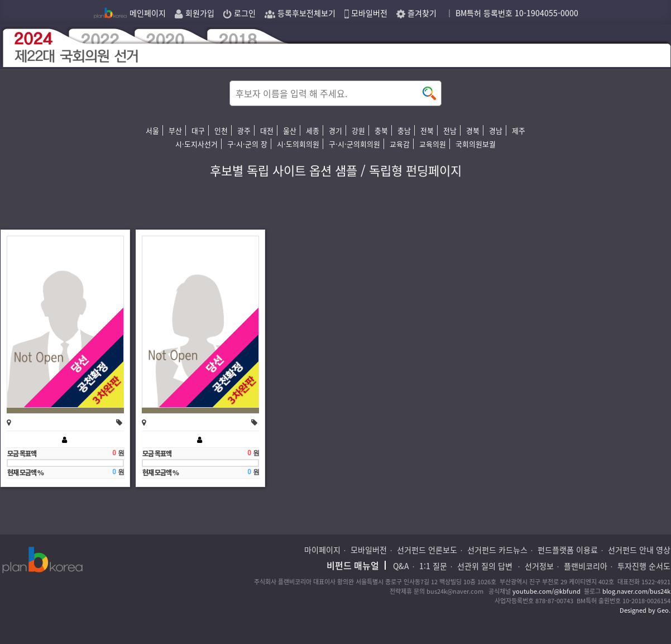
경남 (496, 130)
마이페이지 (322, 550)
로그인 (239, 13)
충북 (381, 130)
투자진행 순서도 (644, 566)
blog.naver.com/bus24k (636, 591)
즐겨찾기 (416, 13)
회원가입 (195, 13)
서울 (152, 130)
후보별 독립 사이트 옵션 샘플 (284, 170)
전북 (427, 130)
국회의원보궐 (476, 144)
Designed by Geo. (645, 610)
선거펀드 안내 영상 (639, 550)
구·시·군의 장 (247, 144)
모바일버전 (366, 13)
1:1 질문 (433, 566)
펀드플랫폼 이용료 (568, 550)
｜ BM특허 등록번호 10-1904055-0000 (512, 13)
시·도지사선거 (196, 144)
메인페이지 (130, 13)
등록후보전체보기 (300, 13)
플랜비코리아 (586, 566)
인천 (221, 130)
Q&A (401, 566)
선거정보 (539, 566)
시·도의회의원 (298, 144)
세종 (313, 130)
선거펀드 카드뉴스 (497, 550)
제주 (519, 130)
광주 (244, 130)
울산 (290, 130)
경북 (473, 130)
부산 (175, 130)
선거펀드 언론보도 (427, 550)
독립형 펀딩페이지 (415, 170)
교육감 (400, 144)
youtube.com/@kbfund (547, 591)
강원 (358, 130)
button (429, 93)
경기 (335, 130)
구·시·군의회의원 (354, 144)
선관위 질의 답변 (486, 566)
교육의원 (433, 144)
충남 (404, 130)
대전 (267, 130)
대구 (198, 130)
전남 (450, 130)
